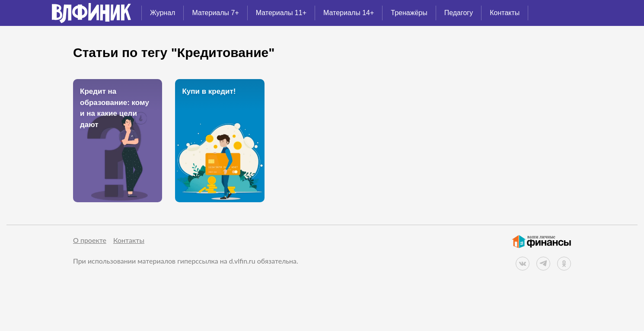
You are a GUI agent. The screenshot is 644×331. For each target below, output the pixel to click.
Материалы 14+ (349, 13)
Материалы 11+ (281, 13)
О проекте (90, 240)
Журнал (163, 13)
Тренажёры (409, 13)
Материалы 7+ (215, 13)
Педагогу (459, 13)
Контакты (505, 13)
